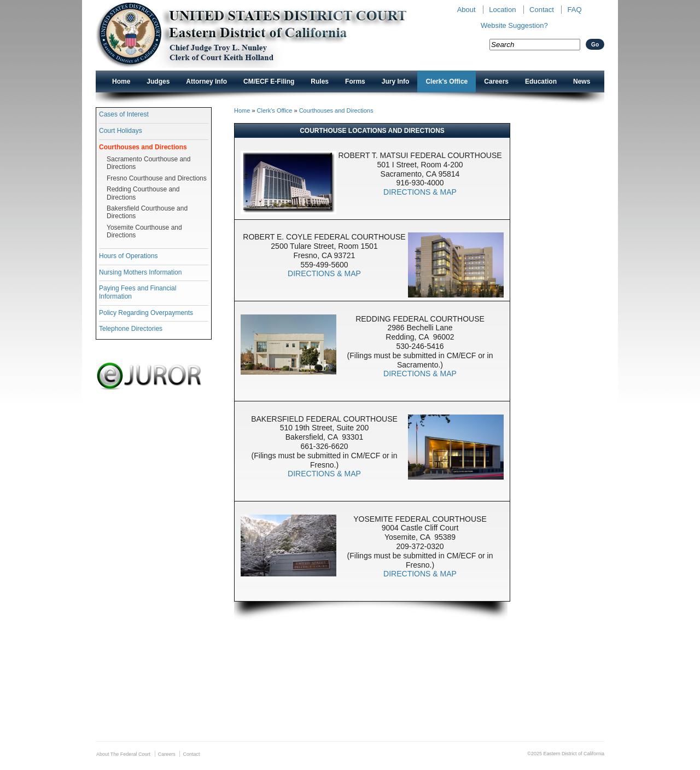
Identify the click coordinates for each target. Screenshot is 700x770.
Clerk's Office (447, 81)
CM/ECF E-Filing (269, 81)
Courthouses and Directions (143, 147)
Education (541, 81)
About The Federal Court (123, 754)
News (582, 81)
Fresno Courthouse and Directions (157, 178)
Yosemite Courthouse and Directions (144, 231)
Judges (158, 81)
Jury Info (396, 81)
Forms (355, 81)
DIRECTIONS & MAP (420, 192)
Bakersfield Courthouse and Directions (147, 212)
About (466, 10)
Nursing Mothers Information (140, 272)
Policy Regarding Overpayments (146, 313)
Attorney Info (206, 81)
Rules (320, 81)
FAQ (574, 10)
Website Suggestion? (514, 25)
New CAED (268, 35)
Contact (542, 10)
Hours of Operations (128, 256)
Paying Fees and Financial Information (138, 292)
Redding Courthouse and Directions (143, 193)
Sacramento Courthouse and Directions (148, 163)
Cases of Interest (124, 114)
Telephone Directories (131, 329)
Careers (496, 81)
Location (502, 10)
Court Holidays (121, 131)
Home (121, 81)
